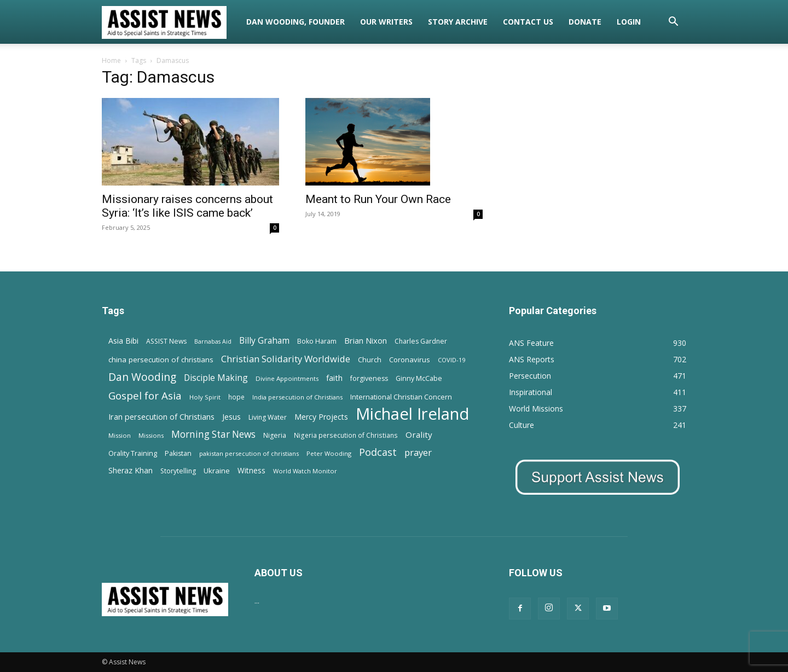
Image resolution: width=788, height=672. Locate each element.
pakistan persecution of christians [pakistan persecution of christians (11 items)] (249, 453)
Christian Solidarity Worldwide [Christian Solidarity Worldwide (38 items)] (286, 359)
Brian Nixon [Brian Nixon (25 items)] (366, 340)
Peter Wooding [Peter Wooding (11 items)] (329, 453)
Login (629, 22)
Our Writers (386, 22)
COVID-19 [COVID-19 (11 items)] (451, 360)
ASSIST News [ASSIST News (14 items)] (166, 341)
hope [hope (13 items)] (236, 397)
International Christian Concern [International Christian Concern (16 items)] (401, 397)
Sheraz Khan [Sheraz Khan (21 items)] (131, 470)
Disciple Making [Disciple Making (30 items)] (216, 378)
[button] (673, 23)
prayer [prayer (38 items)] (418, 452)
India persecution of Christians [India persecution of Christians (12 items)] (297, 397)
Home (111, 60)
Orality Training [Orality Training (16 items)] (133, 453)
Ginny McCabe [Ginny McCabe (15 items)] (419, 378)
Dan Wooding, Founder (296, 22)
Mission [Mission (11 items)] (120, 435)
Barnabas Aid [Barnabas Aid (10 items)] (213, 341)
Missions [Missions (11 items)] (151, 435)
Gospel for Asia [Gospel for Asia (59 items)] (145, 395)
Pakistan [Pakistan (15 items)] (178, 453)
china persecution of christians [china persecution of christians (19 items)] (161, 360)
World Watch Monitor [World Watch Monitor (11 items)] (305, 471)
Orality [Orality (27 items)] (419, 435)
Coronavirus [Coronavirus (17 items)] (410, 360)
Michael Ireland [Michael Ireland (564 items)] (413, 414)
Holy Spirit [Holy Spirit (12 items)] (205, 397)
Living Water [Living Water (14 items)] (268, 417)
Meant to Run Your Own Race (378, 199)
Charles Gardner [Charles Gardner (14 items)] (421, 341)
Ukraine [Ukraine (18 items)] (217, 471)
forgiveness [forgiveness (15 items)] (369, 378)
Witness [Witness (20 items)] (251, 470)
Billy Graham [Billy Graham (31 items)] (264, 341)
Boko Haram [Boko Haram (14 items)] (317, 341)
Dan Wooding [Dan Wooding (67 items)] (142, 377)
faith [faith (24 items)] (334, 378)
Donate (585, 22)
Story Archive (458, 22)
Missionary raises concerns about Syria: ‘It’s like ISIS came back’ (187, 206)
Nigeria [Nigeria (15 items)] (275, 435)
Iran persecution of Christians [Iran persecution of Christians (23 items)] (161, 417)
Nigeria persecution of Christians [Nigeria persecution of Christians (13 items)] (346, 435)
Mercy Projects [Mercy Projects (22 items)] (321, 417)
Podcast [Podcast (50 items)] (378, 452)
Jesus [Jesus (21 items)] (231, 417)
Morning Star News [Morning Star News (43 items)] (213, 434)
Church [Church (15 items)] (370, 360)
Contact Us (528, 22)
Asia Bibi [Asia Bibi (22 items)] (123, 341)
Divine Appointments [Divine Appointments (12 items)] (287, 378)
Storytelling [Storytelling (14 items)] (178, 471)
